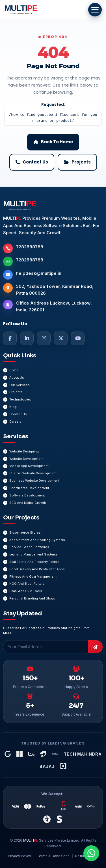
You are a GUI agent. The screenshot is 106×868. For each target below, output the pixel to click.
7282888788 (30, 247)
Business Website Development (34, 481)
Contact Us (18, 414)
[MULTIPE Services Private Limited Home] (20, 10)
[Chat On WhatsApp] (91, 853)
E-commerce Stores (25, 532)
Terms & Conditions (53, 856)
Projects (16, 392)
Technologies (20, 399)
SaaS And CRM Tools (26, 591)
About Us (17, 378)
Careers (15, 422)
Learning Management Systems (33, 554)
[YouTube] (78, 338)
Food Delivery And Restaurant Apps (37, 569)
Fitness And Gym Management (33, 576)
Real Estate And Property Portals (34, 562)
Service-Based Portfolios (29, 547)
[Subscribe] (95, 647)
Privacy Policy (20, 856)
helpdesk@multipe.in (39, 273)
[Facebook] (10, 338)
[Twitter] (61, 338)
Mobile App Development (29, 466)
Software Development (27, 495)
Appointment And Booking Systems (37, 540)
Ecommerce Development (29, 488)
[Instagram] (44, 338)
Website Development (26, 459)
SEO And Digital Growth (28, 503)
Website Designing (24, 451)
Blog (13, 407)
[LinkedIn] (27, 338)
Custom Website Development (33, 473)
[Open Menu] (95, 10)
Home (14, 370)
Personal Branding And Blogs (32, 598)
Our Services (20, 385)
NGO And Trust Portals (27, 584)
